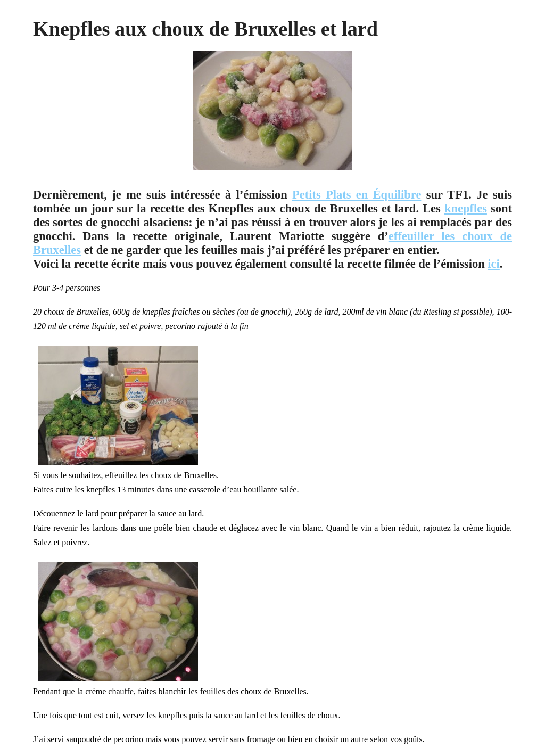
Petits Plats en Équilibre (357, 195)
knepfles (466, 208)
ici (494, 264)
